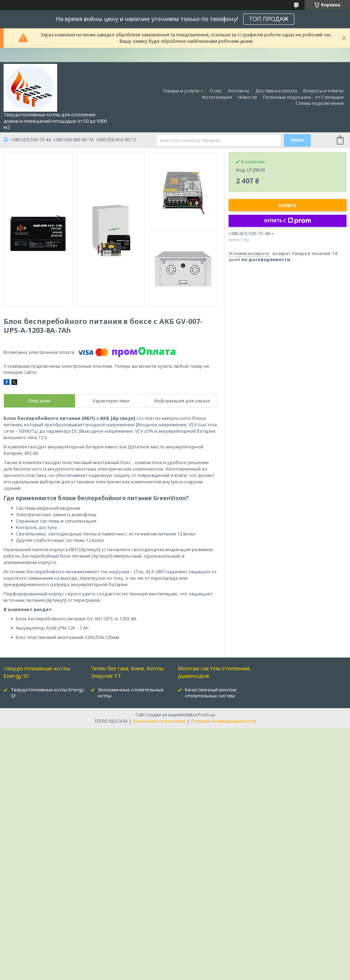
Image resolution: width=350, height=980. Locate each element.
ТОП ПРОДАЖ (269, 19)
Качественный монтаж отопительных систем (211, 693)
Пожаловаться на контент (159, 721)
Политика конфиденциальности (224, 721)
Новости (247, 97)
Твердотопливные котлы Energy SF (47, 693)
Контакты (239, 91)
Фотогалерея (217, 97)
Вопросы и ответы (323, 91)
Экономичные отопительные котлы (131, 693)
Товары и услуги (181, 91)
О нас (216, 91)
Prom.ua (206, 715)
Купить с (288, 221)
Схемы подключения (320, 103)
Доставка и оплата (276, 91)
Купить (287, 206)
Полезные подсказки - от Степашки (303, 97)
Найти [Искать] (297, 140)
